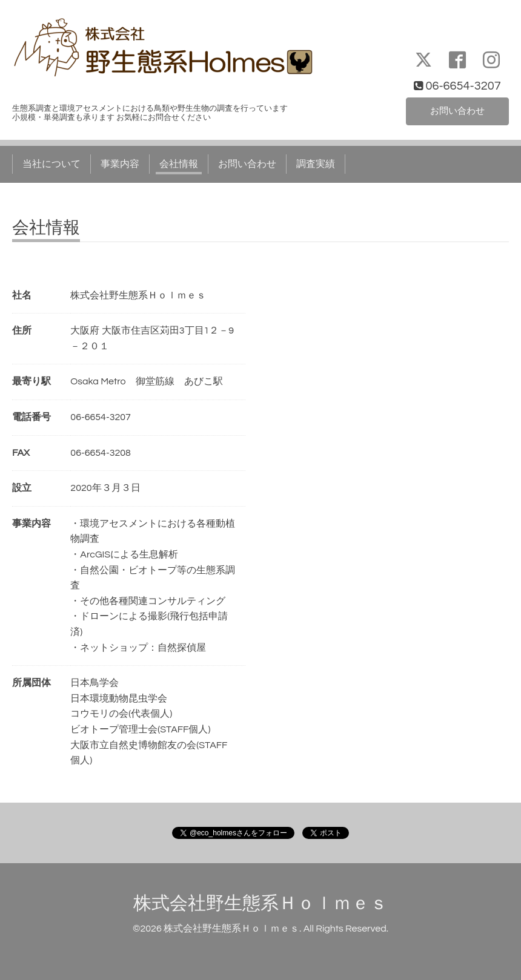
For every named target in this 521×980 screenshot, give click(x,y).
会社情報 (179, 164)
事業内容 (120, 164)
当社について (51, 164)
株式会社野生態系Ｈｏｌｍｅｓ (260, 903)
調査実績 (316, 164)
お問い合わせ (457, 111)
